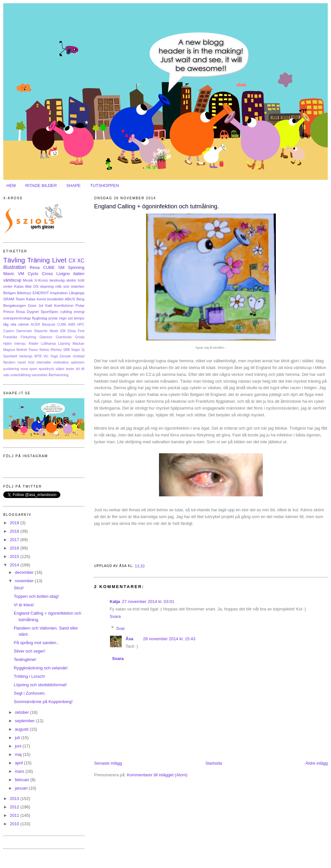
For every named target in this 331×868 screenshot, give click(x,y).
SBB (67, 350)
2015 (15, 556)
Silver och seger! (29, 651)
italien (79, 274)
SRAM (9, 299)
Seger (76, 350)
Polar (80, 305)
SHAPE (73, 185)
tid (78, 369)
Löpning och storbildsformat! (40, 685)
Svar (121, 628)
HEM (11, 185)
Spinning (76, 267)
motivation (61, 362)
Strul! (18, 588)
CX (72, 261)
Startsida (214, 763)
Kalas (19, 286)
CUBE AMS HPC (71, 324)
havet (22, 362)
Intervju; (20, 344)
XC (81, 261)
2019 (15, 523)
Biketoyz (24, 293)
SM (61, 267)
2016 (15, 548)
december (25, 572)
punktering (11, 369)
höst (31, 362)
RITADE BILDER (41, 185)
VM (21, 274)
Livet (59, 260)
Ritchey (56, 350)
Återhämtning (58, 375)
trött (81, 280)
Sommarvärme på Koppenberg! (43, 702)
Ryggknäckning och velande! (41, 668)
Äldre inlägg (317, 763)
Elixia (72, 331)
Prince (9, 312)
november (25, 581)
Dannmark (24, 331)
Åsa (129, 639)
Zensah (65, 356)
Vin (46, 356)
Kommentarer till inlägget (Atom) (157, 775)
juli (18, 738)
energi (79, 312)
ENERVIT (41, 293)
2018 (15, 531)
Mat (28, 286)
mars (20, 771)
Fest (81, 331)
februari (23, 780)
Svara (115, 616)
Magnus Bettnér (15, 350)
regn (63, 318)
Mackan (79, 344)
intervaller (44, 362)
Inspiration (59, 293)
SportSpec (49, 312)
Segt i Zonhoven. (30, 693)
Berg (80, 299)
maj (19, 754)
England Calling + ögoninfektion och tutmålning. (157, 206)
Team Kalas (26, 299)
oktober (23, 712)
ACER (36, 324)
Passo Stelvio (39, 350)
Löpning (64, 344)
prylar (53, 318)
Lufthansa (48, 344)
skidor (71, 280)
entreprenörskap (17, 318)
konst (42, 299)
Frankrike (10, 337)
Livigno (63, 274)
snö (66, 286)
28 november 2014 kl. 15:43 (169, 639)
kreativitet (55, 299)
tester (70, 369)
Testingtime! (25, 660)
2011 (15, 815)
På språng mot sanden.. (36, 643)
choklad (79, 356)
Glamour (46, 337)
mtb (58, 286)
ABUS (70, 299)
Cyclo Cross (40, 274)
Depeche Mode (46, 331)
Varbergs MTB (30, 356)
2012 (15, 807)
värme (23, 324)
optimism (78, 362)
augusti (22, 729)
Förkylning (29, 337)
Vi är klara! (24, 605)
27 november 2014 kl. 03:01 (148, 602)
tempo (79, 318)
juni (19, 746)
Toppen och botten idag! (36, 596)
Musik (28, 280)
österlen (78, 286)
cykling (66, 312)
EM (63, 331)
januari (22, 788)
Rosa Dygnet (27, 312)
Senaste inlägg (108, 763)
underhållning (20, 375)
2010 (15, 824)
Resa (35, 267)
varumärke (39, 375)
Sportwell (10, 356)
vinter (8, 286)
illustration (15, 267)
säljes (60, 369)
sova (24, 369)
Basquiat (48, 324)
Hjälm (8, 344)
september (25, 721)
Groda (80, 337)
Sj (83, 350)
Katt (49, 305)
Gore (32, 305)
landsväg (57, 280)
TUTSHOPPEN (105, 185)
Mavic (9, 274)
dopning (47, 286)
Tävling (14, 260)
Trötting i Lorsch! (29, 676)
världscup (12, 280)
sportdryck (46, 369)
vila (13, 324)
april (19, 763)
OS (36, 286)
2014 (15, 565)
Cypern (9, 331)
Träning (39, 260)
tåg (6, 324)
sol (70, 318)
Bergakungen (15, 305)
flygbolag (40, 318)
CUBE (49, 267)
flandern (9, 362)
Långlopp (77, 293)
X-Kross (41, 280)
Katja (115, 602)
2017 (15, 540)
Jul (41, 305)
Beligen (10, 293)
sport (33, 369)
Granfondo (64, 337)
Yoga (54, 356)
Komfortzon (64, 305)
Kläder (34, 344)
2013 (15, 799)
